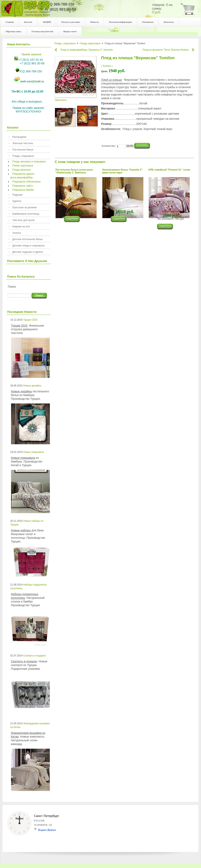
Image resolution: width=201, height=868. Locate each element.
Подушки (17, 195)
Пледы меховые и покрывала (28, 162)
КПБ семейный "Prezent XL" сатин (169, 170)
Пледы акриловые (22, 166)
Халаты (17, 233)
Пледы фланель (21, 170)
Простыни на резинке (25, 207)
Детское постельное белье (27, 239)
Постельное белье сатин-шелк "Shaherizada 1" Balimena (74, 171)
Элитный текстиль (23, 143)
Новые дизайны (32, 386)
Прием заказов (31, 54)
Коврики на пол (21, 227)
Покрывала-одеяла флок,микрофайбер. (22, 176)
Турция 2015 (30, 320)
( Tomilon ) (107, 66)
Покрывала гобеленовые (25, 182)
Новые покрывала (34, 452)
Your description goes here (25, 11)
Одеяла (17, 201)
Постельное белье (23, 150)
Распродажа (19, 137)
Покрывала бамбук (22, 190)
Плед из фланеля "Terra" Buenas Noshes (166, 50)
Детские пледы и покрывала (28, 246)
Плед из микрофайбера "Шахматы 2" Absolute (87, 50)
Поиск (12, 287)
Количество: (109, 146)
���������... (74, 219)
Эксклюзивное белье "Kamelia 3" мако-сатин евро (122, 171)
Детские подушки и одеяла (28, 252)
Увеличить (76, 99)
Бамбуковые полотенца (26, 214)
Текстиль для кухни (23, 220)
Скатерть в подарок (34, 656)
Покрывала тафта (21, 186)
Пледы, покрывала (23, 156)
